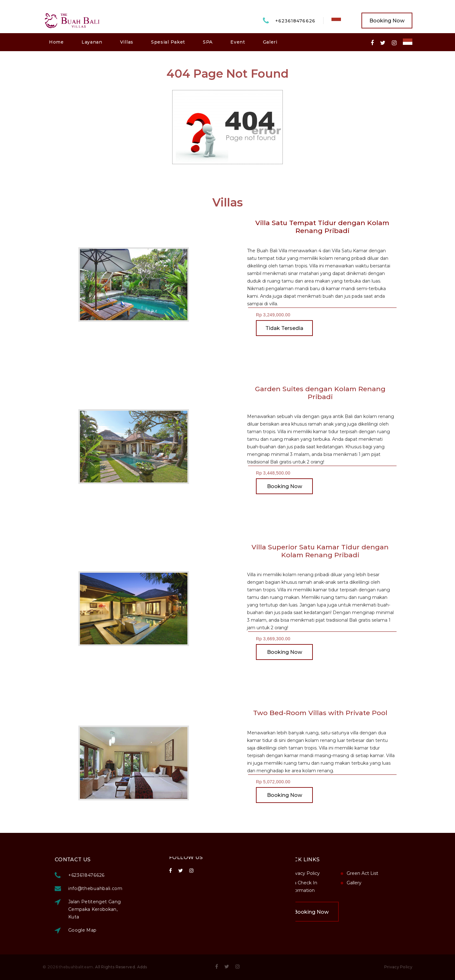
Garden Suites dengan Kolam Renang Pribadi (312, 393)
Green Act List (314, 873)
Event (238, 42)
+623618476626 (295, 21)
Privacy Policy (398, 967)
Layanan (92, 42)
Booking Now (387, 21)
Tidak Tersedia (284, 335)
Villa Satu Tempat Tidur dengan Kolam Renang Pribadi (322, 227)
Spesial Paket (168, 42)
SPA (208, 42)
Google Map (131, 930)
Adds (142, 967)
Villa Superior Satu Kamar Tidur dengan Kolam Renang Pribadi (312, 551)
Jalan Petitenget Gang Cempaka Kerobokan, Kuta (143, 909)
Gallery (306, 883)
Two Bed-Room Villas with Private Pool (312, 713)
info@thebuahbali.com (144, 888)
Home (56, 42)
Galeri (270, 42)
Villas (127, 42)
